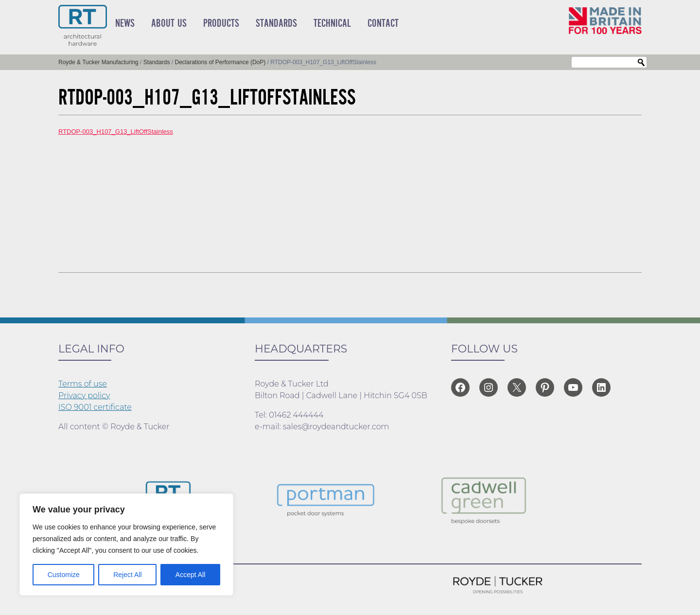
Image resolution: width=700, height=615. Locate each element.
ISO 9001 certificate (95, 407)
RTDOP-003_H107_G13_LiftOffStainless (116, 132)
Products (221, 23)
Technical (332, 23)
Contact (383, 23)
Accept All (190, 575)
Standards (276, 23)
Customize (64, 575)
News (125, 23)
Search (641, 63)
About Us (169, 23)
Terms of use (83, 384)
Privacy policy (84, 395)
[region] (126, 545)
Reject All (127, 575)
